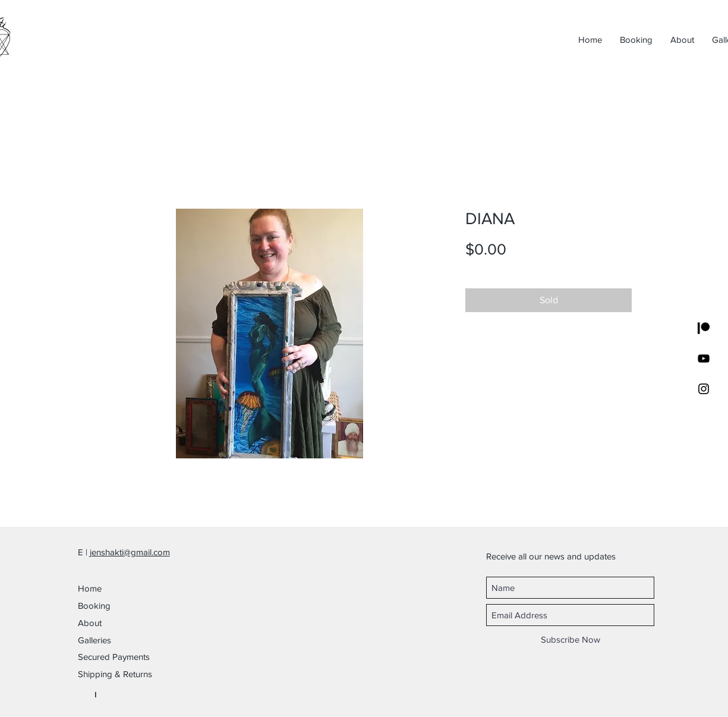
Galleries (94, 640)
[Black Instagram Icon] (704, 389)
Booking (94, 606)
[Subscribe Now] (571, 639)
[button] (132, 657)
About (90, 623)
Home (90, 588)
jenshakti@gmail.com (130, 552)
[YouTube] (704, 358)
